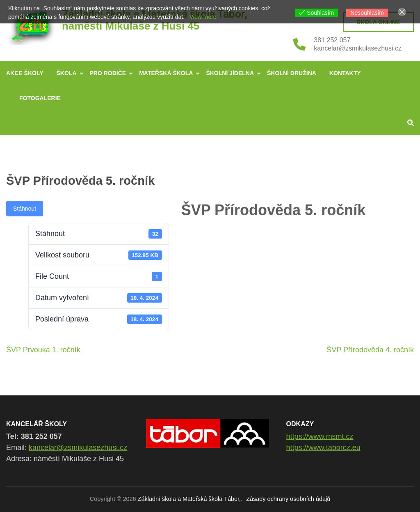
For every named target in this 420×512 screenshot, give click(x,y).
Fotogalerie (40, 98)
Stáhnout (25, 209)
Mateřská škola (166, 73)
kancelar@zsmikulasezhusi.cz (358, 48)
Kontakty (345, 73)
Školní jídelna (230, 73)
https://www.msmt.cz (320, 436)
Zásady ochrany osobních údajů (288, 499)
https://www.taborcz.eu (323, 448)
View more (203, 17)
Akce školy (25, 73)
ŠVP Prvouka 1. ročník (43, 350)
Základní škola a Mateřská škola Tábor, (189, 499)
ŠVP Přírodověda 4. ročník (370, 350)
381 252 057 (332, 40)
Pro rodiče (108, 73)
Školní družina (292, 73)
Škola (67, 73)
